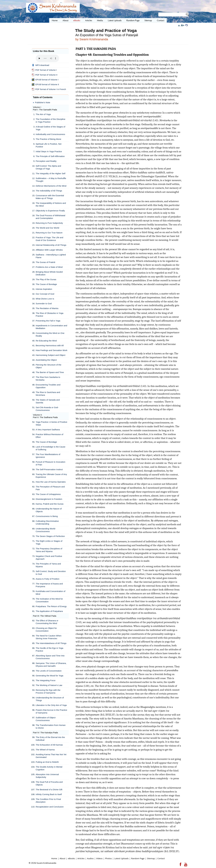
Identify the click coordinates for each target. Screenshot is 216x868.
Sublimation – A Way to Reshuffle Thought (51, 180)
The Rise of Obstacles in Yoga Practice (50, 314)
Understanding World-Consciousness (46, 530)
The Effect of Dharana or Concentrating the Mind (47, 622)
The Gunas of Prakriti (45, 262)
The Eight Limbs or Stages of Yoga (49, 542)
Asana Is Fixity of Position (48, 579)
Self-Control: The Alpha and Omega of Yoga (48, 167)
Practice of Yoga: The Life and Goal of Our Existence (49, 239)
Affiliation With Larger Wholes (49, 250)
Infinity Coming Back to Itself (49, 794)
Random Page (138, 858)
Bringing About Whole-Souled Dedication (49, 273)
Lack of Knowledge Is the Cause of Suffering (50, 448)
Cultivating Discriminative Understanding (47, 522)
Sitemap (151, 858)
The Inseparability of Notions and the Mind (51, 204)
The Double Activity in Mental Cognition (49, 768)
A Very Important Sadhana (48, 430)
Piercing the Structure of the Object (48, 366)
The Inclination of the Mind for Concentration (49, 600)
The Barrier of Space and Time (50, 372)
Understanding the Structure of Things (50, 699)
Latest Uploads (121, 858)
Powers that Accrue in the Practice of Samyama (51, 711)
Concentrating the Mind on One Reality (50, 334)
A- (179, 25)
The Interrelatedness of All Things (51, 643)
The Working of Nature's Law (49, 685)
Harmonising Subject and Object (50, 355)
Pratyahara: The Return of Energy (51, 606)
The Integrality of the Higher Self (50, 173)
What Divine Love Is (45, 299)
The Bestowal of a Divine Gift (49, 789)
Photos (108, 858)
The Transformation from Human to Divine (51, 726)
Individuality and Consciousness (50, 134)
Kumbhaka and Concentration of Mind (50, 593)
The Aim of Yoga (43, 114)
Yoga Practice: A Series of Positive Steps (51, 423)
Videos (99, 858)
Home (54, 858)
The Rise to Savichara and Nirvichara (48, 394)
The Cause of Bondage (46, 284)
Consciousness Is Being (47, 516)
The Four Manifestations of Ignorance (48, 456)
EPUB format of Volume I (45, 80)
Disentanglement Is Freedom (49, 499)
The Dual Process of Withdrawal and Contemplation (50, 217)
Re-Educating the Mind (46, 341)
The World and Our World (47, 228)
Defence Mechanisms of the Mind (51, 186)
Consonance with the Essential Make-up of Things (50, 197)
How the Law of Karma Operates (51, 482)
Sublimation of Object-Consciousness (46, 719)
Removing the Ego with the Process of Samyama (48, 691)
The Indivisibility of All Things (49, 191)
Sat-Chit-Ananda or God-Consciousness (47, 409)
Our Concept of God (45, 294)
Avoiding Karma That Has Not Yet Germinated (51, 756)
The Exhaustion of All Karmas (49, 745)
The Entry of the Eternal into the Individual (50, 739)
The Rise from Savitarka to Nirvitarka (48, 378)
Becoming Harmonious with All (50, 345)
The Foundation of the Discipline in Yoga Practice (50, 120)
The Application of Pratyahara (49, 611)
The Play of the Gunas (46, 279)
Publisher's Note (43, 102)
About (62, 858)
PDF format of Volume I (44, 70)
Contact (161, 858)
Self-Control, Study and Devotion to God (51, 573)
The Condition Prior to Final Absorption (48, 801)
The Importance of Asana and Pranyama (49, 585)
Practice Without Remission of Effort (49, 436)
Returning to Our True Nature (49, 233)
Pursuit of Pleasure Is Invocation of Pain (50, 463)
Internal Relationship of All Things (51, 245)
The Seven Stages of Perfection (50, 536)
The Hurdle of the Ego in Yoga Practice (49, 649)
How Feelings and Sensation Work (52, 350)
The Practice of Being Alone (48, 139)
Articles (81, 858)
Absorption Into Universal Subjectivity (47, 776)
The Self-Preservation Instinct (49, 469)
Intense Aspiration (44, 289)
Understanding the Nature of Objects (49, 510)
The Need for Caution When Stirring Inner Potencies (49, 637)
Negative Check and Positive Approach (49, 557)
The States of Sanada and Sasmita (48, 401)
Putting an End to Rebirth (47, 762)
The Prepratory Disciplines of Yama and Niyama (49, 550)
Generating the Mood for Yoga (49, 676)
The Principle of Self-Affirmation (50, 156)
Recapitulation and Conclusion (50, 807)
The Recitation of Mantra (47, 308)
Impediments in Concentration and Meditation (51, 327)
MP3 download (40, 65)
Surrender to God (44, 303)
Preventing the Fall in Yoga (48, 321)
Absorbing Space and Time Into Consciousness (50, 657)
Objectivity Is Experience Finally (50, 211)
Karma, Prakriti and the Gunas (50, 504)
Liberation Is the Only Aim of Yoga (51, 705)
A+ (183, 25)
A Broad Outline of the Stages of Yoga (50, 128)
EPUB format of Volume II (45, 84)
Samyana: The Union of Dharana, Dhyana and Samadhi (51, 665)
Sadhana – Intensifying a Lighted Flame (51, 256)
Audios (90, 858)
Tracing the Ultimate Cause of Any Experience (51, 476)
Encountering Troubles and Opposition (48, 386)
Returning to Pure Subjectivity (49, 223)
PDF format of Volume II (45, 75)
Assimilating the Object (46, 360)
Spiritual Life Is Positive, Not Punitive (49, 145)
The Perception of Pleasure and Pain (50, 488)
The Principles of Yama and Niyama (48, 565)
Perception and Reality (46, 161)
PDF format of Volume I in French (49, 89)
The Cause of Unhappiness (48, 494)
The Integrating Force (46, 680)
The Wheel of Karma (45, 750)
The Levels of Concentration (49, 671)
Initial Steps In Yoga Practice (49, 151)
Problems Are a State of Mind (49, 267)
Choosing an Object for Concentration (46, 629)
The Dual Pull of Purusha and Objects (49, 783)
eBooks (71, 858)
